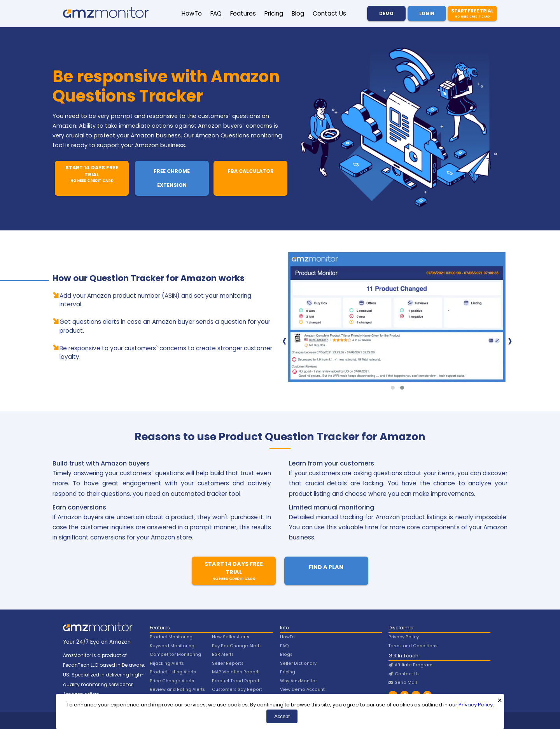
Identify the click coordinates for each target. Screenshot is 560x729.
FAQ (216, 13)
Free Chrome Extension (172, 178)
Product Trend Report (236, 681)
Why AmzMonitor (298, 681)
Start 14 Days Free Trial (92, 174)
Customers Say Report (237, 689)
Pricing (274, 13)
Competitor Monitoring (175, 654)
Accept (282, 716)
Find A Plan (326, 567)
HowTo (192, 13)
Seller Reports (228, 663)
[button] (393, 388)
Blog (298, 13)
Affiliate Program (410, 665)
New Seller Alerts (231, 637)
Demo (386, 14)
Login (427, 14)
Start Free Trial (472, 13)
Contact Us (329, 13)
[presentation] (284, 341)
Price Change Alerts (172, 681)
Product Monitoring (171, 637)
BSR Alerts (223, 654)
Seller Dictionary (298, 663)
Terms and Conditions (413, 646)
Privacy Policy (476, 705)
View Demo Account (302, 689)
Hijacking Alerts (167, 663)
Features (243, 13)
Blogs (286, 654)
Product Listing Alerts (173, 672)
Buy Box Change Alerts (237, 646)
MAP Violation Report (235, 672)
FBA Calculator (251, 171)
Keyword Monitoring (172, 646)
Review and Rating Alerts (177, 689)
